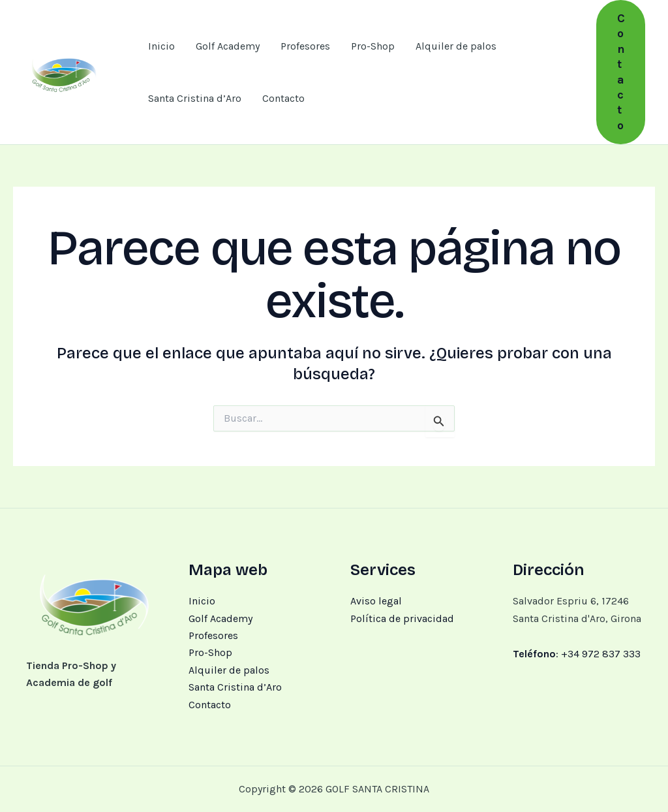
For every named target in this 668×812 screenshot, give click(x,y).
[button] (621, 72)
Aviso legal (376, 601)
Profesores (305, 46)
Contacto (283, 98)
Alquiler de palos (456, 46)
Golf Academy (228, 46)
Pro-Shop (373, 46)
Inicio (161, 46)
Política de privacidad (402, 618)
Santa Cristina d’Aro (195, 98)
